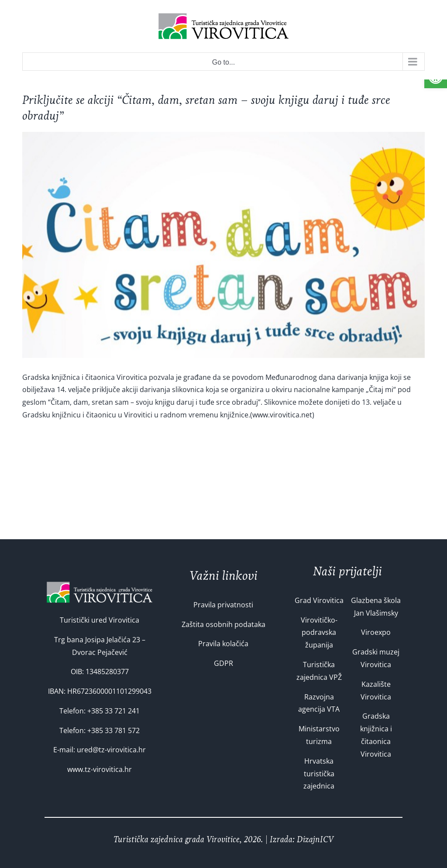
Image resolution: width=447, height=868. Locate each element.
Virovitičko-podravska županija (319, 633)
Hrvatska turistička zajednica (319, 774)
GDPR (223, 663)
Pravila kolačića (223, 644)
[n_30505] (223, 245)
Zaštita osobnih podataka (223, 624)
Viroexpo (376, 632)
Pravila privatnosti (223, 605)
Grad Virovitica (319, 600)
